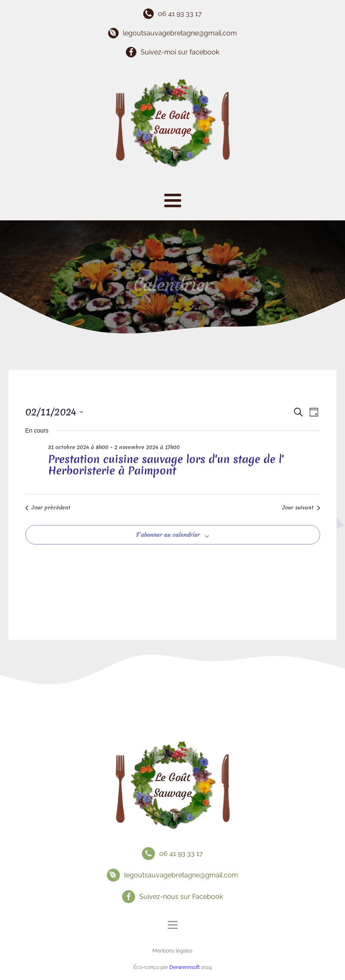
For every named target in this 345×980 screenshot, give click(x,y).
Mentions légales (172, 951)
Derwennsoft (185, 967)
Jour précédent (48, 508)
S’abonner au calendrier (168, 535)
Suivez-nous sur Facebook (181, 897)
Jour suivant (301, 508)
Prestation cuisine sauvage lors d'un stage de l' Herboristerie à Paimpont (166, 465)
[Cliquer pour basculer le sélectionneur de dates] (54, 412)
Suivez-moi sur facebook (180, 52)
